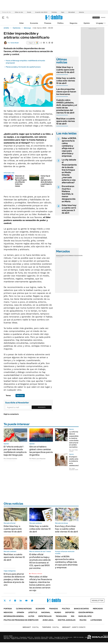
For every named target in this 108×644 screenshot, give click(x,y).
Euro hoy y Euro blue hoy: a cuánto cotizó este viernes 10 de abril (66, 529)
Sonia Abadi (15, 43)
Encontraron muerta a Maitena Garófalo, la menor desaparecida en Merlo (69, 194)
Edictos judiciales (67, 620)
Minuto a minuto (37, 574)
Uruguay (99, 23)
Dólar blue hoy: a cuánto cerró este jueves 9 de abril (69, 209)
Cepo (63, 12)
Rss (73, 616)
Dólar (22, 23)
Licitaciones (96, 620)
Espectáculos (45, 616)
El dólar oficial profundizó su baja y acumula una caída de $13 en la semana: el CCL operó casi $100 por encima (40, 561)
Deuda (29, 12)
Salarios (81, 12)
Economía (34, 23)
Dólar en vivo (19, 12)
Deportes (70, 612)
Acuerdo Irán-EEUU (41, 12)
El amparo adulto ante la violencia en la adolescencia (74, 461)
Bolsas (65, 256)
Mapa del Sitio (85, 616)
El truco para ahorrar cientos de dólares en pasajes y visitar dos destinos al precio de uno (14, 579)
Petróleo (54, 12)
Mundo (58, 612)
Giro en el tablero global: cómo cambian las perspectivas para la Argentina (41, 451)
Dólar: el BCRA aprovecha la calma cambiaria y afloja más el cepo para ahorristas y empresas (69, 147)
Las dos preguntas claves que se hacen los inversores (66, 92)
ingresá (103, 17)
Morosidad (72, 12)
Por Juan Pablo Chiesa (74, 451)
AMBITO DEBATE (74, 627)
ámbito (6, 28)
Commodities (72, 256)
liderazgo (27, 28)
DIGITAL (31, 627)
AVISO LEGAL (48, 620)
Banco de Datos (81, 609)
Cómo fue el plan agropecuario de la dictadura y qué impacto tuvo (47, 181)
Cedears (80, 256)
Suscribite (42, 407)
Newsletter (103, 23)
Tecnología (61, 616)
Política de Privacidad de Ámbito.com (21, 620)
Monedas (59, 256)
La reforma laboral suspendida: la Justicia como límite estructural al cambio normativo (74, 439)
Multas (83, 620)
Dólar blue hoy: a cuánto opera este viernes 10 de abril (65, 70)
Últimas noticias (24, 609)
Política (60, 23)
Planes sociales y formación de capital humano (23, 67)
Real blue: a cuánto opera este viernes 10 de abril (66, 121)
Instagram (15, 601)
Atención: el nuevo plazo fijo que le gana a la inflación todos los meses (21, 181)
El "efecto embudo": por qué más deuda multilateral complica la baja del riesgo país (15, 451)
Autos (31, 616)
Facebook (10, 601)
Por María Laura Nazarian (37, 459)
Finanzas (48, 23)
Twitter (5, 601)
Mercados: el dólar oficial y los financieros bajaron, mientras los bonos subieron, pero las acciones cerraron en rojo (41, 583)
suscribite (96, 17)
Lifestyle (33, 612)
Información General (14, 616)
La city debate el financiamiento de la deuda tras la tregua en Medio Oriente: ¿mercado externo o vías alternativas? (69, 171)
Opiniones (17, 28)
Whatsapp (32, 601)
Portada (8, 609)
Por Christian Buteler (10, 459)
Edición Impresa (86, 612)
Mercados (98, 609)
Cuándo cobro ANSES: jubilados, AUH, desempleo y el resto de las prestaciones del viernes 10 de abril (67, 106)
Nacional (46, 612)
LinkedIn (21, 601)
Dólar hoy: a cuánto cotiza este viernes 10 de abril (66, 81)
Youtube (26, 601)
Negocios (74, 23)
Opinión (87, 23)
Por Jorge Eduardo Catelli (74, 469)
